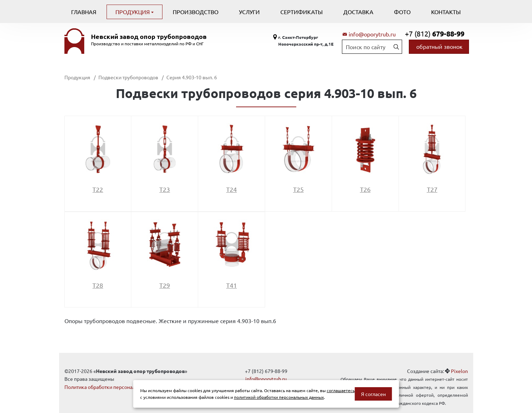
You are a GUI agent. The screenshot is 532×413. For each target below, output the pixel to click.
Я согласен (373, 394)
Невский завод (149, 36)
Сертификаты (302, 12)
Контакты (446, 12)
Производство (196, 12)
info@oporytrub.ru (372, 34)
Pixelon (459, 371)
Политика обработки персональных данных (115, 387)
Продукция (133, 12)
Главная (84, 12)
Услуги (249, 12)
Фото (402, 12)
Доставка (358, 12)
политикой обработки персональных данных (279, 397)
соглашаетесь (341, 390)
